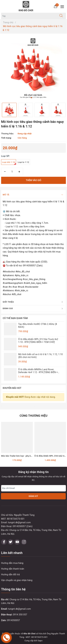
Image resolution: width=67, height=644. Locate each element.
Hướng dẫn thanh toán (13, 569)
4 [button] (36, 98)
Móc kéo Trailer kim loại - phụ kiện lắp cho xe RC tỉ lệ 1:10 (28, 456)
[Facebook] (4, 542)
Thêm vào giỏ (33, 180)
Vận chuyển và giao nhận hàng (17, 580)
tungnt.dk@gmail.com (20, 609)
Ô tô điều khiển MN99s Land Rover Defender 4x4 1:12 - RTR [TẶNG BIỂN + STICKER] (38, 371)
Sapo (40, 641)
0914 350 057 (20, 615)
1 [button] (31, 98)
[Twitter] (11, 542)
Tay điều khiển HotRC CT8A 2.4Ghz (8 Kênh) (38, 325)
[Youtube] (17, 542)
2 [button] (33, 98)
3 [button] (34, 98)
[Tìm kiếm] (61, 16)
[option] (33, 68)
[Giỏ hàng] (55, 6)
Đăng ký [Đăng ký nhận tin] (33, 496)
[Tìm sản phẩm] (29, 16)
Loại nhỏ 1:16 (9, 163)
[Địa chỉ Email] (33, 488)
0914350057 (14, 620)
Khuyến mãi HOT (12, 388)
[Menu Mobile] (63, 6)
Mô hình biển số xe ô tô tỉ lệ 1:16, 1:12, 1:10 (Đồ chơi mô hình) (40, 356)
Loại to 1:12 (23, 162)
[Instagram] (24, 542)
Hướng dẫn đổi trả (10, 574)
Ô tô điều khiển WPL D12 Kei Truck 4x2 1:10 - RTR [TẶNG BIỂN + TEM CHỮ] (38, 341)
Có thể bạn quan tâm (15, 318)
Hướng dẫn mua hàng (12, 563)
